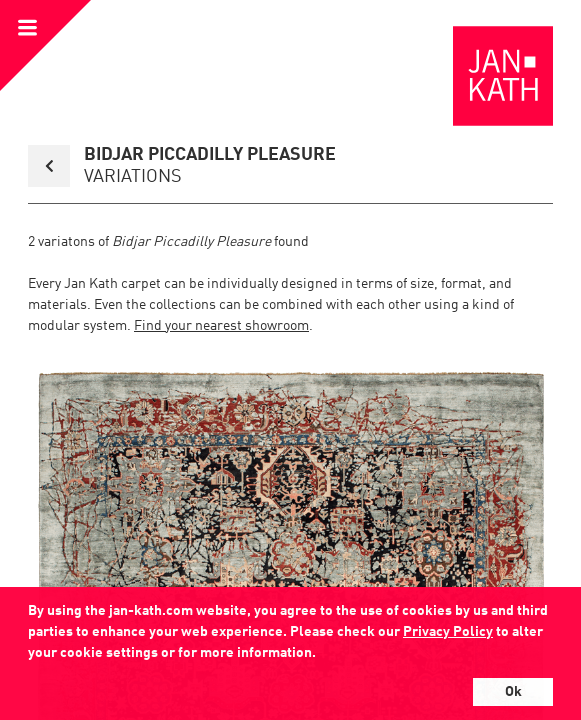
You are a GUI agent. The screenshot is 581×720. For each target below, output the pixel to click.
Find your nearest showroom (221, 326)
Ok (513, 692)
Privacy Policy (448, 632)
